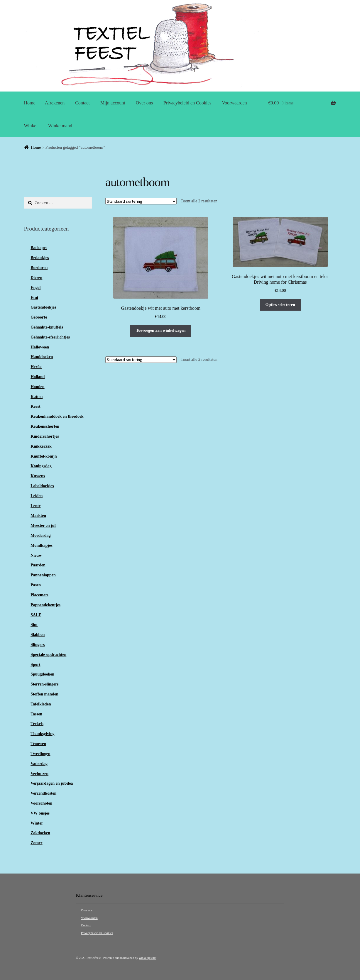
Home (30, 103)
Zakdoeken (40, 833)
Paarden (38, 565)
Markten (38, 516)
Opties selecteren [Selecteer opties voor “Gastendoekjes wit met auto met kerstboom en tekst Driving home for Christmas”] (280, 305)
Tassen (36, 714)
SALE (36, 615)
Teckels (37, 724)
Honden (37, 387)
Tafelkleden (41, 704)
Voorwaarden (235, 103)
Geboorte (39, 317)
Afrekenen (55, 103)
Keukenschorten (45, 426)
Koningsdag (41, 466)
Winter (37, 823)
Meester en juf (43, 525)
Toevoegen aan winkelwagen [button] (161, 330)
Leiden (37, 496)
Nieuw (36, 555)
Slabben (38, 635)
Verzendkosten (43, 793)
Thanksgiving (43, 734)
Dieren (36, 278)
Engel (36, 288)
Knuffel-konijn (44, 456)
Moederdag (40, 535)
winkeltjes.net (147, 958)
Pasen (36, 585)
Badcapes (39, 248)
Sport (35, 665)
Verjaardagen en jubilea (52, 783)
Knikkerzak (41, 446)
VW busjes (40, 813)
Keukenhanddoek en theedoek (57, 416)
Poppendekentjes (45, 605)
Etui (34, 298)
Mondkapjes (42, 545)
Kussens (38, 476)
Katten (37, 397)
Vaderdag (39, 764)
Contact (82, 103)
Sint (34, 625)
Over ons (144, 103)
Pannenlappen (43, 575)
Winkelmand (60, 126)
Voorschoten (41, 803)
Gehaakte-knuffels (47, 327)
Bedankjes (40, 258)
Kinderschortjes (45, 436)
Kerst (35, 406)
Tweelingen (40, 754)
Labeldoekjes (42, 486)
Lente (36, 506)
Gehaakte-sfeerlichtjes (50, 337)
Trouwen (38, 744)
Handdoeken (42, 357)
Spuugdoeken (42, 674)
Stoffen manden (44, 694)
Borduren (39, 268)
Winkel (31, 126)
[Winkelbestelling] (141, 201)
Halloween (40, 347)
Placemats (39, 595)
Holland (38, 377)
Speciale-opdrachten (48, 655)
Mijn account (113, 103)
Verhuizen (39, 774)
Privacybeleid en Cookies (187, 103)
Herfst (36, 367)
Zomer (36, 843)
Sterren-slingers (44, 684)
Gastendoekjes (43, 307)
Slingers (38, 645)
